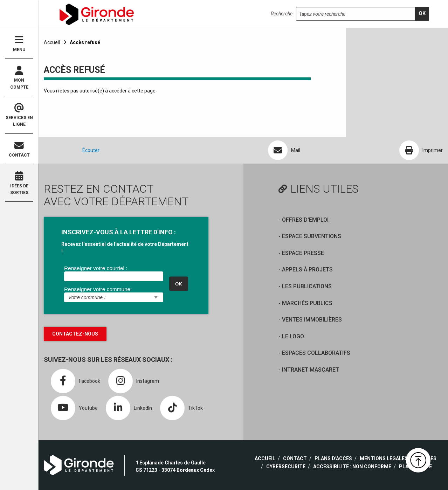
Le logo (293, 336)
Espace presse (303, 253)
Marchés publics (307, 303)
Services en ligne (19, 115)
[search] (422, 14)
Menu (19, 44)
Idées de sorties (19, 183)
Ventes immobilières (312, 320)
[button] (418, 460)
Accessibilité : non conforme (352, 467)
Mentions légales (384, 458)
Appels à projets (307, 270)
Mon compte (19, 78)
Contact (19, 149)
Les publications (307, 286)
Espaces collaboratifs (316, 353)
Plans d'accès (333, 458)
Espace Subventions (312, 236)
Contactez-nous (75, 334)
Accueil (52, 42)
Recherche (282, 14)
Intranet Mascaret (311, 370)
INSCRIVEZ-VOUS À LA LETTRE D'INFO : (119, 232)
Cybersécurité (286, 467)
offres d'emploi (305, 220)
